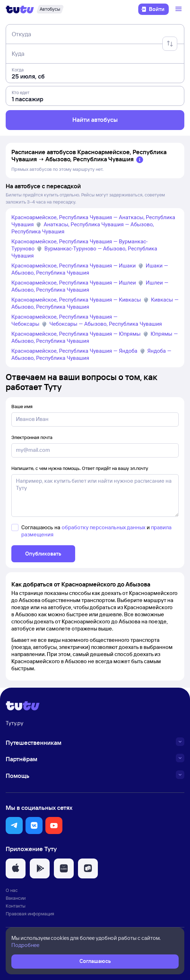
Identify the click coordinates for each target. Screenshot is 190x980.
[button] (14, 825)
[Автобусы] (50, 9)
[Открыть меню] (179, 9)
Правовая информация (30, 914)
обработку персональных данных (104, 527)
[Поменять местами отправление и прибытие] (170, 44)
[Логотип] (20, 9)
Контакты (16, 906)
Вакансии (16, 898)
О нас (12, 890)
